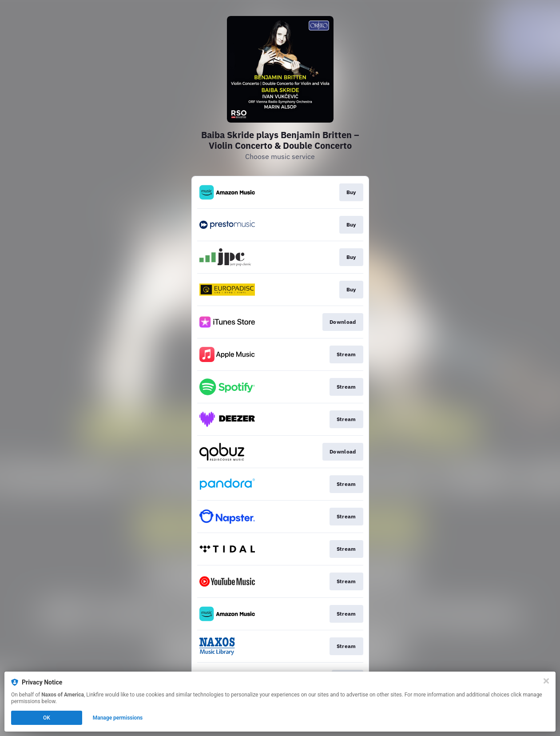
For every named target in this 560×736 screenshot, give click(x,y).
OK (47, 718)
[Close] (546, 681)
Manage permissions (118, 718)
